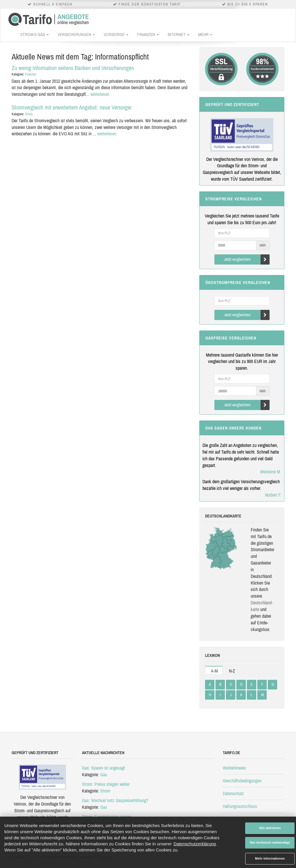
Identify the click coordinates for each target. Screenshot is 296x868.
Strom (29, 114)
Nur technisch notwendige (270, 842)
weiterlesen (100, 94)
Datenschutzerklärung (195, 844)
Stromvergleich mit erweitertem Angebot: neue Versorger (72, 107)
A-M (214, 671)
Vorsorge (116, 34)
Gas (104, 774)
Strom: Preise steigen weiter (106, 784)
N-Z (232, 671)
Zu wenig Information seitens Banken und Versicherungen (73, 68)
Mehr (205, 34)
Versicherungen (76, 34)
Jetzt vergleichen (247, 259)
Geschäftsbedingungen (242, 781)
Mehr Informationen (270, 858)
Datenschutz (233, 793)
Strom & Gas (35, 34)
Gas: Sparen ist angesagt (103, 768)
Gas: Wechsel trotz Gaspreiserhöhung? (115, 800)
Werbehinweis (234, 768)
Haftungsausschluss (240, 806)
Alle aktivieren (270, 828)
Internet (179, 34)
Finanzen (148, 34)
